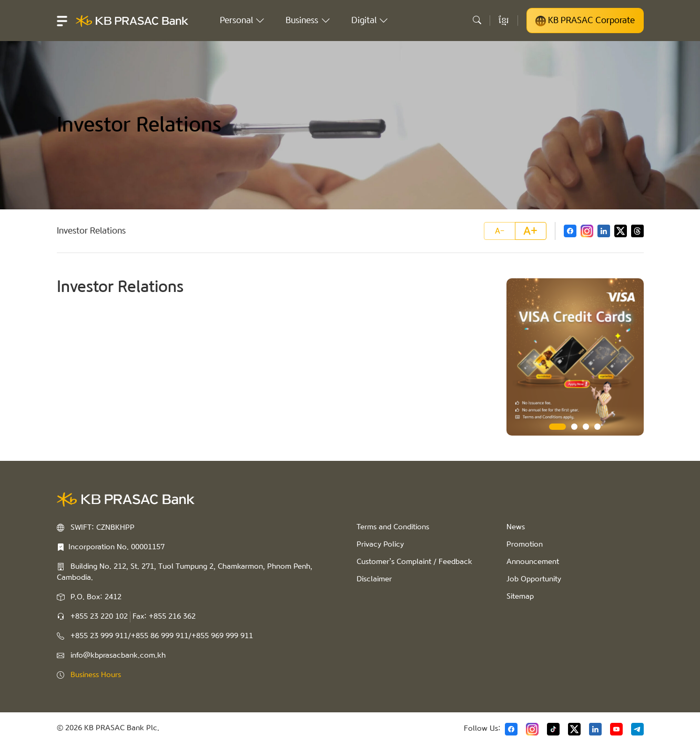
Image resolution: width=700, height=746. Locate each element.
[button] (62, 21)
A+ (530, 231)
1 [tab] (557, 427)
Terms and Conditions (393, 527)
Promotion (525, 545)
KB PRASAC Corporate (585, 21)
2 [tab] (574, 427)
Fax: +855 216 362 (164, 617)
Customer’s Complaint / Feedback (414, 562)
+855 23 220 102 (99, 617)
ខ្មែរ (504, 20)
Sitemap (520, 597)
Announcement (533, 562)
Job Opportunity (534, 579)
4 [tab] (597, 427)
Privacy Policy (380, 545)
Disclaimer (374, 579)
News (516, 527)
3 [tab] (586, 427)
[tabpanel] (575, 357)
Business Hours (96, 675)
